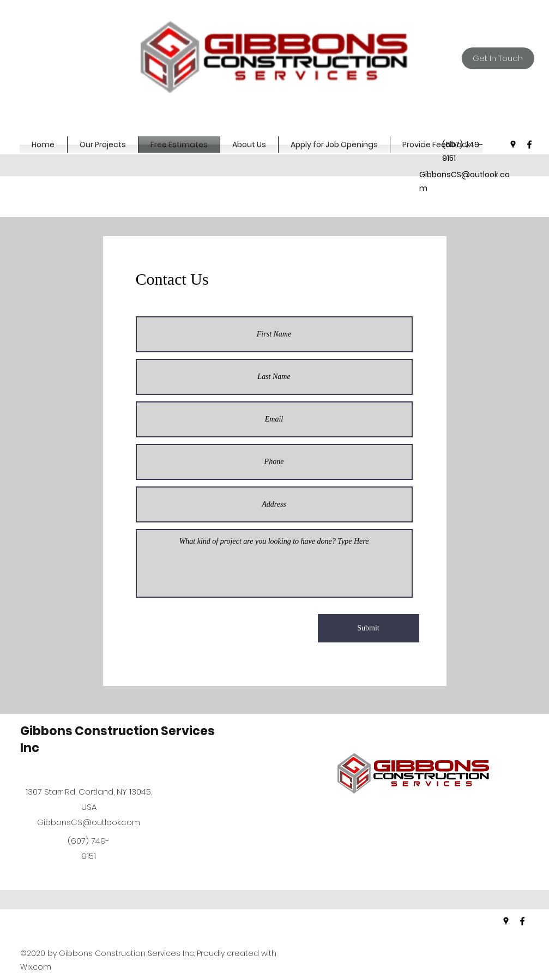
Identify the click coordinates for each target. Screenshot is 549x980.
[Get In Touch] (498, 58)
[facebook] (529, 145)
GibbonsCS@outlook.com (89, 822)
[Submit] (369, 628)
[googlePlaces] (513, 145)
